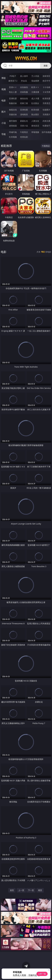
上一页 (21, 890)
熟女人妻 (13, 92)
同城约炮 (13, 132)
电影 (4, 100)
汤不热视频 (46, 132)
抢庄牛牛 (46, 81)
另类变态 (46, 103)
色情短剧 (24, 137)
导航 (4, 134)
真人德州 (24, 76)
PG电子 (13, 76)
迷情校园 (13, 126)
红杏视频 (13, 137)
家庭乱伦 (24, 121)
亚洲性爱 (13, 98)
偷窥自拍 (13, 110)
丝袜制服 (24, 92)
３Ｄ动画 (46, 87)
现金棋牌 (35, 81)
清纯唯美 (24, 114)
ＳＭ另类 (46, 92)
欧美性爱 (46, 98)
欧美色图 (35, 110)
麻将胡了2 (13, 81)
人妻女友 (35, 121)
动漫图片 (46, 110)
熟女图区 (35, 114)
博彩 (4, 78)
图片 (4, 112)
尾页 (40, 890)
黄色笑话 (35, 126)
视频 (4, 89)
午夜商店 (24, 132)
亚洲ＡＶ (13, 87)
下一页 (31, 890)
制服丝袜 (13, 103)
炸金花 (24, 81)
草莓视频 (35, 132)
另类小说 (24, 126)
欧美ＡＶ (35, 87)
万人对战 (35, 76)
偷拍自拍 (24, 98)
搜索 (46, 66)
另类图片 (46, 114)
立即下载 (42, 974)
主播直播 (35, 92)
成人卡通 (35, 98)
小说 (4, 123)
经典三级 (24, 103)
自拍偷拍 (24, 87)
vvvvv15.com (26, 59)
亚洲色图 (24, 110)
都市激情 (13, 121)
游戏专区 (46, 76)
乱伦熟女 (35, 103)
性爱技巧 (46, 126)
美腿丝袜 (13, 114)
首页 (12, 890)
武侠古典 (46, 121)
